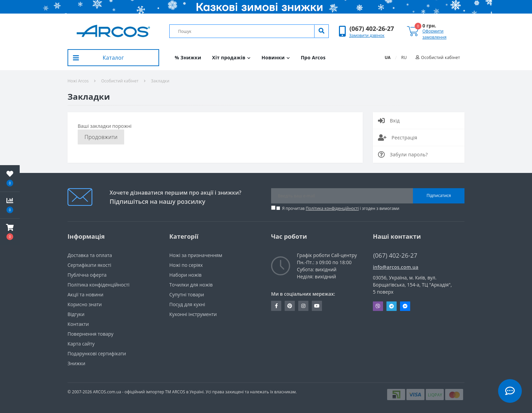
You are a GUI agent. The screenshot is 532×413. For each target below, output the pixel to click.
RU (404, 57)
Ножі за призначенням (196, 255)
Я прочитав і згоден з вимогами (341, 208)
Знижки (76, 363)
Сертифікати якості (89, 265)
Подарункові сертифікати (97, 353)
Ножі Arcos (78, 81)
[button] (372, 29)
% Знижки (188, 57)
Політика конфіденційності (332, 208)
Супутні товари (187, 294)
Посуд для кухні (187, 304)
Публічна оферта (87, 275)
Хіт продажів (231, 57)
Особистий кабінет (120, 81)
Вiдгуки (76, 314)
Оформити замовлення (434, 34)
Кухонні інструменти (193, 314)
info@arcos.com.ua (396, 267)
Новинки (276, 57)
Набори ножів (185, 275)
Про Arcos (313, 57)
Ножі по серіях (186, 265)
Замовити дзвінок (367, 35)
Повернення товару (90, 334)
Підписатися (439, 195)
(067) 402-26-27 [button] (395, 255)
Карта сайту (81, 344)
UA (388, 57)
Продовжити (101, 137)
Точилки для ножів (191, 285)
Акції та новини (85, 294)
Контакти (78, 324)
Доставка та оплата (90, 255)
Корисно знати (85, 304)
